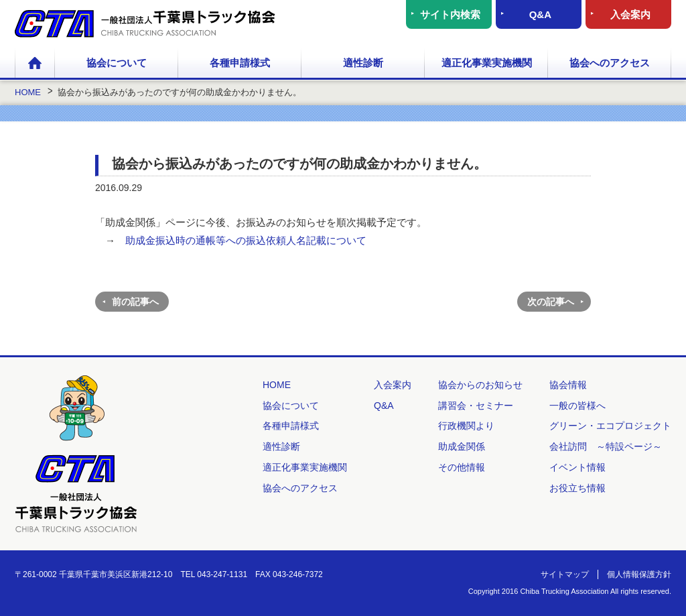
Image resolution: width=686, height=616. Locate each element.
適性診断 (363, 63)
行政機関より (466, 426)
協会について (117, 63)
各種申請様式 (240, 63)
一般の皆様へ (577, 406)
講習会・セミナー (476, 406)
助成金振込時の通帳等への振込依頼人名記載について (246, 240)
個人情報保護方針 (639, 574)
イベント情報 (577, 467)
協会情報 (568, 385)
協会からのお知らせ (480, 385)
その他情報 (462, 467)
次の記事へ (551, 302)
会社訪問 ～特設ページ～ (606, 446)
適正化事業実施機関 (487, 63)
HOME (35, 64)
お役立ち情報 (577, 488)
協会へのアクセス (610, 63)
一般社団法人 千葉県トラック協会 (145, 24)
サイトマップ (565, 574)
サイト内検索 (450, 14)
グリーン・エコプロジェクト (610, 426)
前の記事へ (135, 302)
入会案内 (630, 14)
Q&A (540, 14)
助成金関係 (462, 446)
